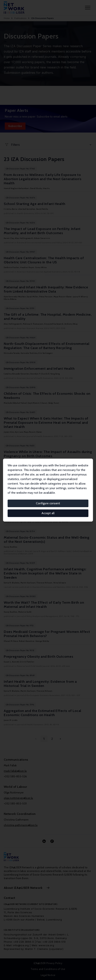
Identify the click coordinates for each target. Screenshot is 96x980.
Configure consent (48, 503)
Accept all (48, 513)
